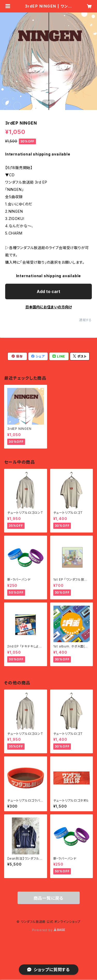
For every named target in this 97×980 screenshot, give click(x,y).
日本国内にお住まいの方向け (49, 307)
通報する (85, 320)
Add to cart (48, 291)
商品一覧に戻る (49, 898)
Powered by (49, 930)
